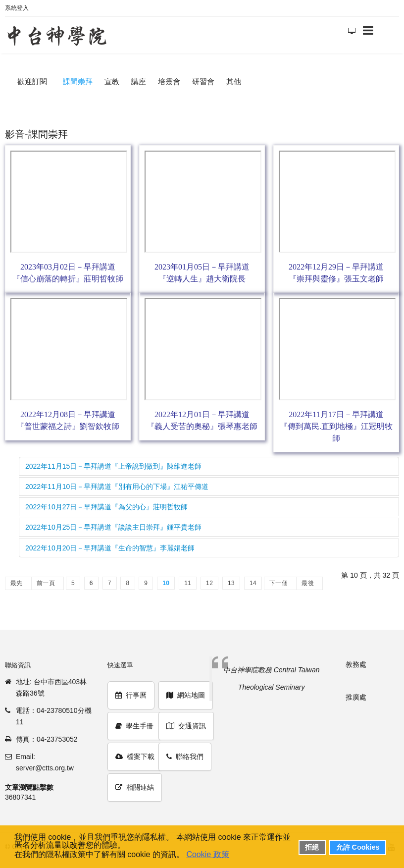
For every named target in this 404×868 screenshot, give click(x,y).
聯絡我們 (185, 757)
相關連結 (135, 787)
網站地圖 (186, 695)
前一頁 (46, 583)
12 (209, 583)
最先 (17, 583)
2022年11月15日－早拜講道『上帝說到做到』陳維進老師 (113, 466)
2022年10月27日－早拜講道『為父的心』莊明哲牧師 (106, 507)
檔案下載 (135, 757)
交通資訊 (186, 726)
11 (188, 583)
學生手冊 (134, 726)
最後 (308, 583)
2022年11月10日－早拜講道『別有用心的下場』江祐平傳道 (117, 487)
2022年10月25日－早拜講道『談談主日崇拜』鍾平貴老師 (113, 527)
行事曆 (131, 695)
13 (231, 583)
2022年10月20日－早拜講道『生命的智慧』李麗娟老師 (110, 548)
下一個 (278, 583)
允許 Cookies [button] (358, 847)
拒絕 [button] (312, 847)
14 (253, 583)
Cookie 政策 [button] (207, 854)
